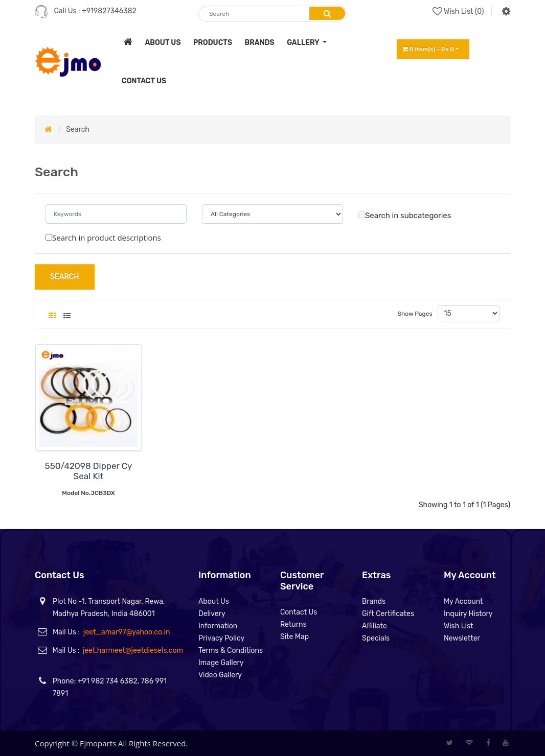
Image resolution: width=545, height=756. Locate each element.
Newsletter (462, 638)
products (213, 43)
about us (163, 43)
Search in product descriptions (103, 238)
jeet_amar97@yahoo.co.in (127, 632)
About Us (214, 601)
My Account (463, 601)
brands (260, 43)
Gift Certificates (388, 614)
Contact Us (299, 612)
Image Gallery (221, 663)
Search (78, 129)
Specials (376, 638)
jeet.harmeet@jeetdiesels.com (133, 651)
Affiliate (374, 626)
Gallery (304, 43)
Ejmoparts (98, 743)
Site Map (294, 637)
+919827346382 (109, 11)
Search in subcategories (405, 216)
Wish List (459, 626)
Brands (374, 601)
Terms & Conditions (231, 651)
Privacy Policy (221, 638)
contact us (144, 81)
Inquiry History (468, 614)
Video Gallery (220, 675)
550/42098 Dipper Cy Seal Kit (89, 471)
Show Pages (415, 314)
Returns (293, 624)
